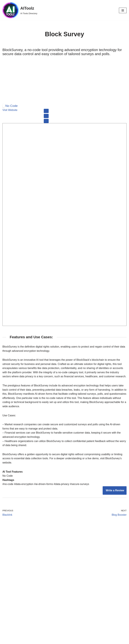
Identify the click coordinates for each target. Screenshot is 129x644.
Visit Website (10, 110)
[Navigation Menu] (123, 10)
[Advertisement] (64, 80)
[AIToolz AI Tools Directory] (20, 10)
